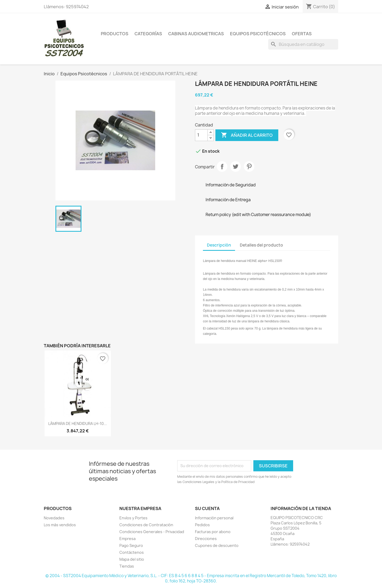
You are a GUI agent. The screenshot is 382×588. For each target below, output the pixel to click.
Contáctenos (132, 552)
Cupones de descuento (217, 545)
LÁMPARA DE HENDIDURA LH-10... (78, 424)
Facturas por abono (213, 532)
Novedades (54, 518)
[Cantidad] (201, 135)
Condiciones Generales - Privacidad (152, 532)
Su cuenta (207, 508)
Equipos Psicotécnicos (258, 34)
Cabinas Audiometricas (196, 34)
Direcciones (206, 539)
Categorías (148, 34)
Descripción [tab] (219, 245)
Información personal (214, 518)
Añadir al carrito (247, 135)
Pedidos (202, 525)
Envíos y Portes (133, 518)
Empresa (127, 539)
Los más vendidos (60, 525)
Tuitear (236, 166)
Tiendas (127, 566)
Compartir (222, 166)
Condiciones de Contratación (146, 525)
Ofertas (302, 34)
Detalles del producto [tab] (261, 245)
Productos (115, 34)
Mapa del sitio (132, 559)
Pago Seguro (131, 545)
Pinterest (249, 166)
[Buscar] (303, 44)
